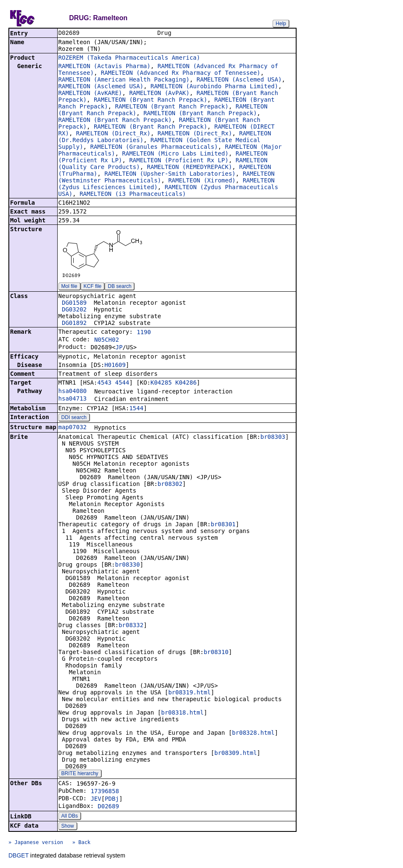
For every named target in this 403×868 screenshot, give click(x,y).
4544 (122, 383)
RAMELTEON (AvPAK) (159, 94)
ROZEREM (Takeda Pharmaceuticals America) (129, 58)
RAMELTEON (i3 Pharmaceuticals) (133, 195)
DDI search (74, 418)
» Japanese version (36, 843)
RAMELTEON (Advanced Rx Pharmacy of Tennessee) (181, 74)
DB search (119, 287)
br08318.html (182, 713)
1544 (136, 409)
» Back (81, 843)
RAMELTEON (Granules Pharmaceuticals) (154, 148)
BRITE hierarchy (80, 774)
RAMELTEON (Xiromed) (202, 181)
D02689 (108, 807)
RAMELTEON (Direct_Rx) (113, 134)
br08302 (170, 485)
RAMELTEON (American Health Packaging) (124, 80)
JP (119, 348)
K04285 (161, 383)
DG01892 (74, 324)
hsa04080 (73, 392)
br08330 (127, 565)
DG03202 (74, 310)
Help (281, 24)
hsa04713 (73, 399)
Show (68, 827)
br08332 (131, 626)
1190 (144, 333)
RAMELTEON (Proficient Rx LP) (179, 161)
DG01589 (74, 303)
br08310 (216, 653)
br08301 (223, 525)
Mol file (69, 287)
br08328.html (253, 733)
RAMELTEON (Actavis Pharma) (105, 67)
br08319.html (190, 693)
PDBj (112, 799)
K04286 (186, 383)
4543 (104, 383)
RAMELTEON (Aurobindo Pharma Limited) (214, 87)
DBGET (19, 856)
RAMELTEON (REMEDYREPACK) (189, 168)
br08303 (273, 438)
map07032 (73, 428)
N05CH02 (107, 340)
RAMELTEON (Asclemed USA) (239, 80)
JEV (96, 799)
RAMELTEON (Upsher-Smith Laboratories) (170, 174)
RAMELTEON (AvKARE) (90, 94)
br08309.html (235, 754)
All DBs (70, 817)
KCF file (93, 287)
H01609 (115, 366)
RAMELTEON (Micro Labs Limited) (175, 154)
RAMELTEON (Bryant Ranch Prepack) (151, 100)
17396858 (105, 792)
